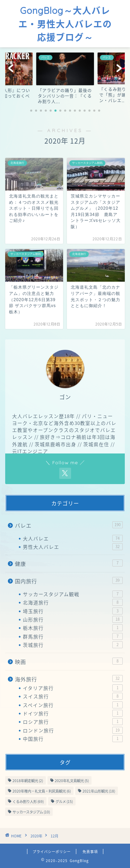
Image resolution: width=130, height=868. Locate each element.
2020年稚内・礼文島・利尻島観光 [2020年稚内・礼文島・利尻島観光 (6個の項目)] (42, 791)
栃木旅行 (73, 628)
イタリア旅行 (73, 688)
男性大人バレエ (73, 547)
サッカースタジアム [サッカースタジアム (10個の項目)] (31, 812)
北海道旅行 (73, 602)
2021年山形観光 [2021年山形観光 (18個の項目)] (99, 791)
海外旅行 (69, 679)
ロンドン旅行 (73, 730)
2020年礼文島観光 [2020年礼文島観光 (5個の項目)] (72, 781)
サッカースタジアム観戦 (73, 594)
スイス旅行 (73, 696)
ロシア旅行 (73, 722)
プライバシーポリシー (52, 851)
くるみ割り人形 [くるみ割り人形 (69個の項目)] (28, 801)
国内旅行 (69, 581)
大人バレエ (73, 538)
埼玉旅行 (73, 611)
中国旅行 (73, 739)
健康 (69, 564)
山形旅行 (73, 619)
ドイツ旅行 (73, 713)
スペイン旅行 (73, 705)
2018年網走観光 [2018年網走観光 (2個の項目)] (28, 781)
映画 (69, 662)
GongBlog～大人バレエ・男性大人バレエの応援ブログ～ (65, 24)
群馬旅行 (73, 636)
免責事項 (90, 851)
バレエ (69, 525)
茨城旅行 (73, 645)
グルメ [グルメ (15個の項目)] (64, 801)
